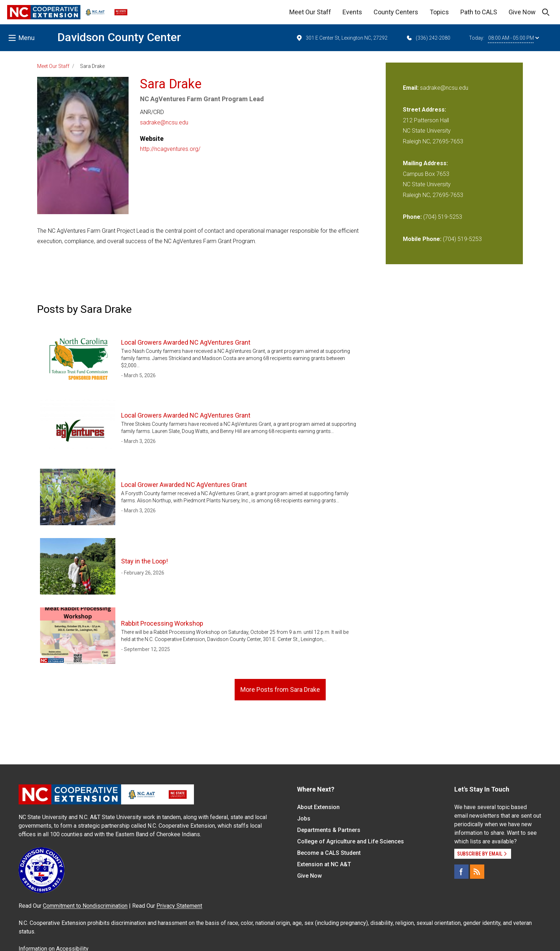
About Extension (318, 807)
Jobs (304, 819)
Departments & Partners (329, 830)
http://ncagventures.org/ (170, 149)
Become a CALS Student (329, 853)
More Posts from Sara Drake (280, 689)
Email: (411, 88)
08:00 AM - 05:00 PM (514, 38)
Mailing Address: (425, 163)
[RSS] (477, 872)
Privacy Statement (179, 906)
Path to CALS (479, 12)
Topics (439, 12)
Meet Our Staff (310, 12)
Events (352, 12)
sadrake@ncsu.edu (164, 122)
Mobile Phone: (422, 239)
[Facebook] (461, 872)
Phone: (412, 217)
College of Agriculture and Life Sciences (351, 841)
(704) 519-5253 (443, 217)
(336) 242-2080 (428, 38)
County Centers (396, 12)
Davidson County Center (119, 37)
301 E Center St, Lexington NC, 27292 (342, 38)
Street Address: (424, 110)
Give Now (522, 12)
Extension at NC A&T (324, 864)
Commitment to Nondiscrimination (85, 906)
